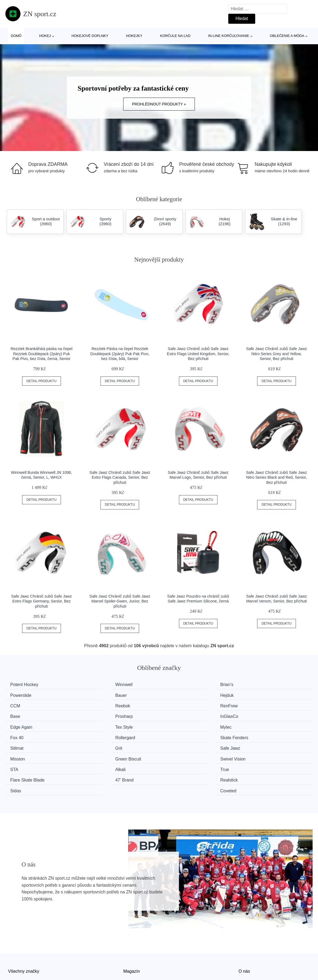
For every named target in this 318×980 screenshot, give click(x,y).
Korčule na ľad (175, 36)
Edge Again (23, 715)
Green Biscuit (183, 735)
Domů (16, 36)
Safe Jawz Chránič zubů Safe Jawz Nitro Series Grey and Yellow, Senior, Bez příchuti (276, 354)
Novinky (16, 948)
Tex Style (100, 715)
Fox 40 (255, 715)
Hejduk (98, 695)
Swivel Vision (261, 735)
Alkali (96, 746)
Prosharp (179, 705)
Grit (252, 725)
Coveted (257, 756)
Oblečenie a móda (287, 36)
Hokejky (134, 36)
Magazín (132, 936)
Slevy (13, 960)
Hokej (45, 36)
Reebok (256, 695)
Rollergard (22, 725)
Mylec (175, 715)
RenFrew (21, 705)
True (174, 746)
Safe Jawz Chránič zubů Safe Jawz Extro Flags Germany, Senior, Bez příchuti (42, 601)
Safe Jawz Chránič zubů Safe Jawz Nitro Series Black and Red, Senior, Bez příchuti (276, 477)
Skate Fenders (105, 725)
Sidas (175, 756)
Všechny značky (24, 936)
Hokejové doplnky (90, 36)
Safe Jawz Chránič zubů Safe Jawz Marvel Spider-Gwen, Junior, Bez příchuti (120, 601)
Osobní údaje (136, 960)
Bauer (18, 695)
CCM (175, 695)
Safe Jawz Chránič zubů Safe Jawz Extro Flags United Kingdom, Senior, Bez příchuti (198, 354)
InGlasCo (258, 705)
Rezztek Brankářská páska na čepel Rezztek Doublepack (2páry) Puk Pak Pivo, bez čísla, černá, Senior (42, 354)
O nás (244, 936)
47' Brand (21, 756)
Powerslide (259, 685)
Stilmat (176, 725)
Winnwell (100, 685)
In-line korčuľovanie (229, 36)
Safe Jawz (22, 735)
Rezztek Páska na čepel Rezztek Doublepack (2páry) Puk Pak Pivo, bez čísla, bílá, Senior (120, 354)
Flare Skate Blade (266, 746)
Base (96, 705)
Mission (98, 735)
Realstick (100, 756)
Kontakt (246, 948)
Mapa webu (135, 948)
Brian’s (176, 685)
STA (16, 746)
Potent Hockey (26, 685)
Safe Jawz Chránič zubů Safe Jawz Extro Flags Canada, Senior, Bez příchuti (120, 477)
